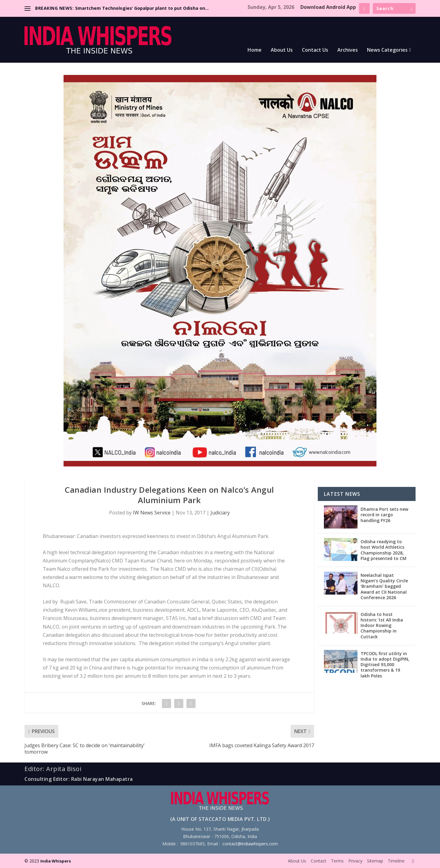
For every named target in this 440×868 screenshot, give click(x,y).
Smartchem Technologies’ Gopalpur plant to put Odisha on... (142, 8)
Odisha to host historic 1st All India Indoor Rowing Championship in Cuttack (382, 625)
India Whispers (56, 861)
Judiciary (220, 513)
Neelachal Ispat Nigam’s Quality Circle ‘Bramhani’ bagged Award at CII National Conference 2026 (384, 586)
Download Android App (328, 7)
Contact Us (315, 50)
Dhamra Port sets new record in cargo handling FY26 (384, 515)
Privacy (355, 861)
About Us (282, 50)
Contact (319, 861)
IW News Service (152, 513)
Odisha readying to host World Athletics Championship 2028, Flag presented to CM (383, 550)
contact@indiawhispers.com (250, 844)
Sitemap (375, 861)
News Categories (387, 50)
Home (255, 50)
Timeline (396, 861)
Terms (337, 861)
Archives (348, 50)
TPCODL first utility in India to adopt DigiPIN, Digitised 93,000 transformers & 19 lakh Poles (385, 665)
